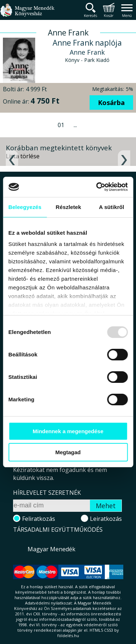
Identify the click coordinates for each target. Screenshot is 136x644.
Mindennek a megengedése (68, 431)
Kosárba (111, 103)
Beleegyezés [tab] (25, 207)
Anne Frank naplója (87, 43)
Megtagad (68, 452)
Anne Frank (87, 52)
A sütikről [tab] (112, 207)
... (75, 125)
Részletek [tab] (69, 207)
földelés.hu (68, 635)
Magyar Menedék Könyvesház (27, 14)
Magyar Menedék (51, 549)
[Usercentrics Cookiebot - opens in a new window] (97, 187)
